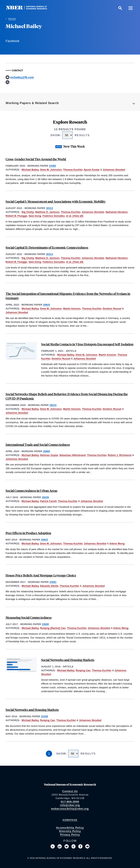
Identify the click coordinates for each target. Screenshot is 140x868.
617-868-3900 (70, 802)
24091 (53, 582)
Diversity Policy (70, 831)
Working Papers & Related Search (32, 103)
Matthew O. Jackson (47, 212)
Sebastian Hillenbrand (72, 455)
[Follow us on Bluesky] (67, 846)
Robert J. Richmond (120, 455)
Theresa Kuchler (73, 170)
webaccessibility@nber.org (70, 809)
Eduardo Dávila (49, 586)
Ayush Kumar (92, 170)
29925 (47, 305)
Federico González (54, 216)
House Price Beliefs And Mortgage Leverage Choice (41, 575)
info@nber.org (70, 805)
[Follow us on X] (53, 846)
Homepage (70, 820)
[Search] (120, 8)
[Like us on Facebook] (80, 846)
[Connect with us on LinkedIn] (60, 846)
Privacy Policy (70, 835)
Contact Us (70, 791)
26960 (47, 451)
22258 (44, 716)
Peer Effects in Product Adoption (28, 533)
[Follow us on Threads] (74, 846)
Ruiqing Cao (83, 670)
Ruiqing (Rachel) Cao (53, 628)
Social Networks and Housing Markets (68, 660)
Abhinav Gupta (49, 455)
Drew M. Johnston (51, 170)
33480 (52, 166)
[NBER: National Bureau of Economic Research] (29, 9)
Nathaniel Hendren (117, 212)
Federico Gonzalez (54, 262)
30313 (50, 208)
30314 (50, 254)
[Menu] (131, 8)
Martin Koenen (72, 309)
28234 (53, 405)
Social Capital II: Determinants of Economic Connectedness (47, 247)
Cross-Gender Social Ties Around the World (36, 159)
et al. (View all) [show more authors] (75, 216)
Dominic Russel (112, 309)
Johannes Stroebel (114, 170)
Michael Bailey (30, 170)
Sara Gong (35, 216)
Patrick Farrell (48, 501)
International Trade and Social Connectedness (38, 445)
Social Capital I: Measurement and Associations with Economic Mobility (56, 201)
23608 (45, 624)
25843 (44, 540)
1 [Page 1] (49, 754)
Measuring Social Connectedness (29, 617)
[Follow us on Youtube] (87, 846)
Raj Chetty (28, 212)
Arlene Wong (117, 543)
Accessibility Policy (70, 828)
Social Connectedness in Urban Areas (31, 491)
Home (12, 19)
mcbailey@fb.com (22, 77)
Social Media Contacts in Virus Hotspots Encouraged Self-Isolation (87, 344)
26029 (45, 497)
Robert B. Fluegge (16, 216)
